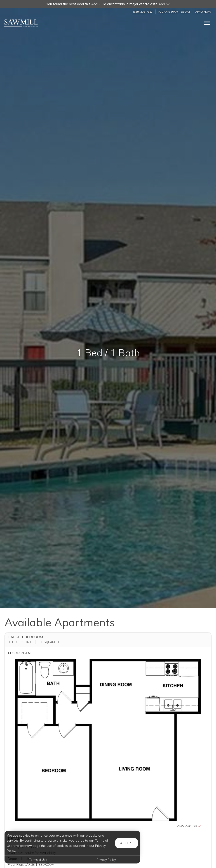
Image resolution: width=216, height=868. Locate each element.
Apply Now (203, 12)
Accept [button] (127, 843)
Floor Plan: (16, 865)
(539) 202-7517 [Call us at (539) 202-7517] (143, 12)
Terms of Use (38, 860)
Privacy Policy (106, 860)
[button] (108, 4)
